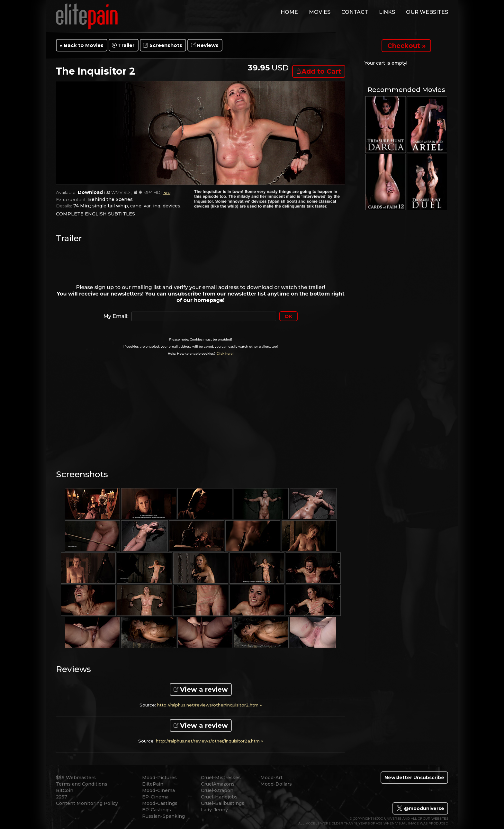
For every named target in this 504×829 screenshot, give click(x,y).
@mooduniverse (420, 808)
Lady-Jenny (214, 810)
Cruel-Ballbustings (223, 803)
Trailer (126, 45)
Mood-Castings (160, 803)
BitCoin (65, 790)
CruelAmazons (218, 784)
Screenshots (166, 45)
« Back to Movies (82, 45)
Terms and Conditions (82, 784)
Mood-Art (271, 778)
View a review (204, 689)
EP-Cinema (155, 797)
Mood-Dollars (276, 784)
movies (320, 12)
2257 (62, 797)
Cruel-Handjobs (219, 797)
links (387, 12)
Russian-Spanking (163, 816)
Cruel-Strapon (217, 790)
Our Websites (427, 12)
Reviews (208, 45)
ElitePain (153, 784)
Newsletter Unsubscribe (414, 778)
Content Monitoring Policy (87, 803)
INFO (166, 193)
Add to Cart (321, 71)
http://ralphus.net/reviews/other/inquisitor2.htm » (210, 705)
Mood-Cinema (158, 790)
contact (355, 12)
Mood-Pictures (159, 778)
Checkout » (406, 46)
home (289, 12)
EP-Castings (157, 810)
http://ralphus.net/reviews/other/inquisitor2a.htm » (210, 741)
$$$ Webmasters (76, 778)
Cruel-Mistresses (221, 778)
